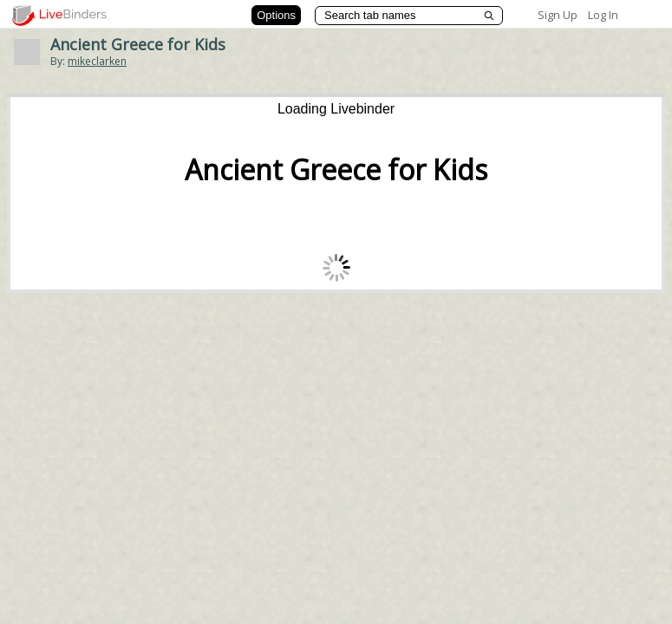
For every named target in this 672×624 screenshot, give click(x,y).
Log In (603, 15)
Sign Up (558, 15)
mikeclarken (97, 61)
